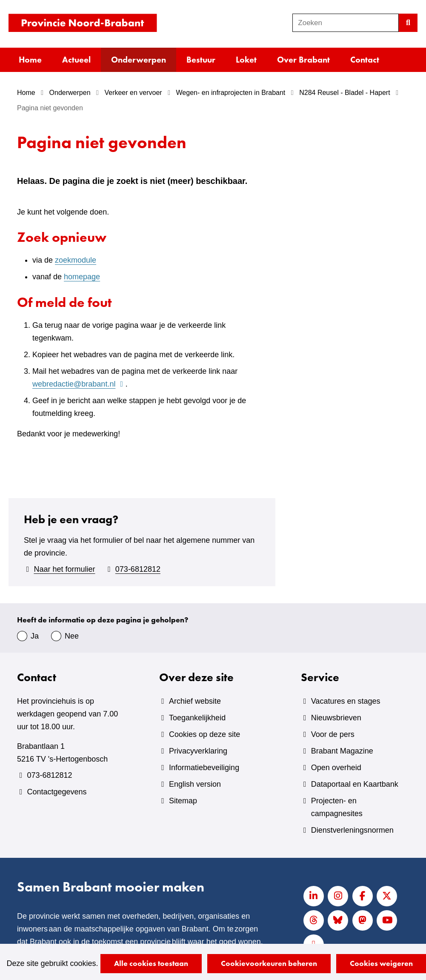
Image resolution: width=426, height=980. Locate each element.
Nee (72, 636)
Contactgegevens (57, 792)
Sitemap (183, 801)
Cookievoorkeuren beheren (269, 963)
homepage (82, 277)
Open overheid (336, 768)
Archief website (195, 701)
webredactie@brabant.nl (79, 384)
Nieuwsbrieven (336, 718)
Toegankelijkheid (197, 718)
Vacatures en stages (346, 701)
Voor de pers (333, 734)
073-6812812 (138, 569)
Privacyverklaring (198, 751)
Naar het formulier (64, 569)
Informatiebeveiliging (204, 768)
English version (195, 784)
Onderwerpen (139, 60)
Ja (35, 636)
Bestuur (201, 60)
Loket (246, 60)
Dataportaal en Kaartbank (355, 784)
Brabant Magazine (342, 751)
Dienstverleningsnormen (352, 830)
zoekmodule (76, 260)
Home (30, 60)
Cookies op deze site (204, 734)
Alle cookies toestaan (151, 963)
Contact (365, 60)
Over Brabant (303, 60)
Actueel (76, 60)
